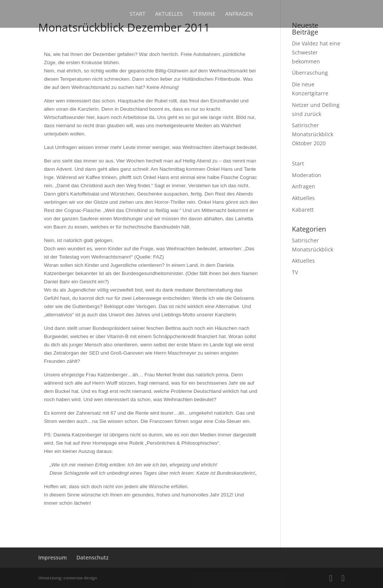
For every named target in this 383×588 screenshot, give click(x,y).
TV (295, 272)
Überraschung (310, 73)
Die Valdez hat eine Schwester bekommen (316, 52)
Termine (204, 14)
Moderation (307, 175)
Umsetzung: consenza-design (68, 578)
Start (138, 14)
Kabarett (303, 210)
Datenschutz (93, 557)
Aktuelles (169, 14)
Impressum (52, 557)
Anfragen (239, 14)
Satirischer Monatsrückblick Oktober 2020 (313, 134)
